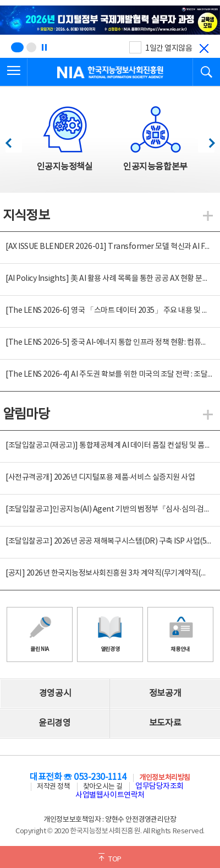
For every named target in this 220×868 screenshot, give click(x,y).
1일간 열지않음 (169, 48)
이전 (13, 140)
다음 (206, 140)
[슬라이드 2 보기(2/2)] (31, 47)
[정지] (44, 47)
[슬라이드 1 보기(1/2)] (17, 47)
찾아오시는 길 (103, 787)
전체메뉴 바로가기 (0, 0)
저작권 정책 (53, 787)
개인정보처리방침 (164, 778)
